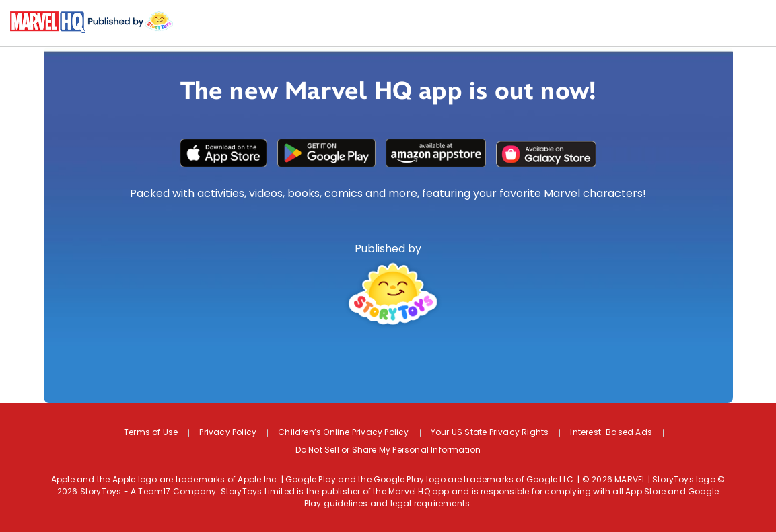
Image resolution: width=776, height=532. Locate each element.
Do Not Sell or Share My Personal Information (388, 451)
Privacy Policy (228, 433)
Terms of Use (151, 433)
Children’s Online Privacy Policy (343, 433)
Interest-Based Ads (611, 433)
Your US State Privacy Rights (490, 433)
